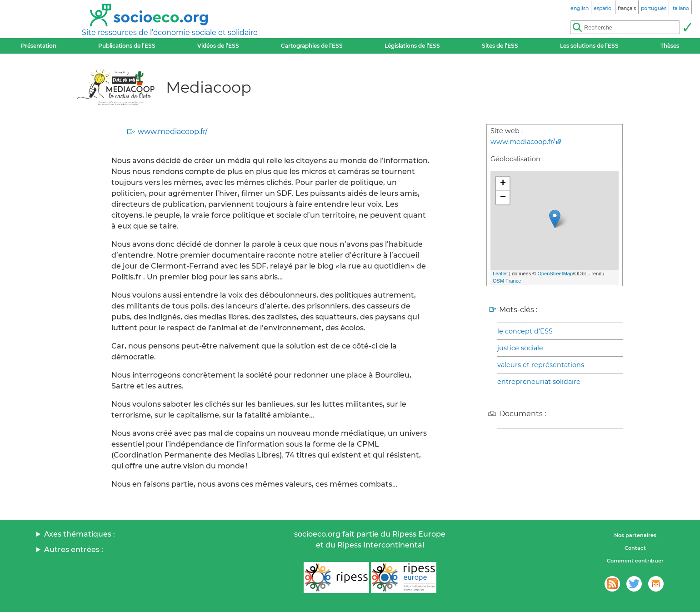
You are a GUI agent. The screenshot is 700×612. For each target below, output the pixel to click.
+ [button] (503, 184)
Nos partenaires (635, 535)
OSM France (507, 281)
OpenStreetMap (555, 274)
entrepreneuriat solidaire (539, 382)
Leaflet (500, 274)
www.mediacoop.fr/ (172, 132)
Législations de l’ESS (412, 46)
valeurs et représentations (541, 365)
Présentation (39, 46)
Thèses (670, 46)
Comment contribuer (635, 561)
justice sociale (520, 348)
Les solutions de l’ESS (589, 46)
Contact (635, 548)
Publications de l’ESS (127, 46)
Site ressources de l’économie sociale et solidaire (170, 32)
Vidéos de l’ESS (218, 46)
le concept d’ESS (525, 331)
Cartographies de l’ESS (312, 46)
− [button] (503, 198)
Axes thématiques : (80, 534)
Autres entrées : (74, 550)
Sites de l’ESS (500, 46)
